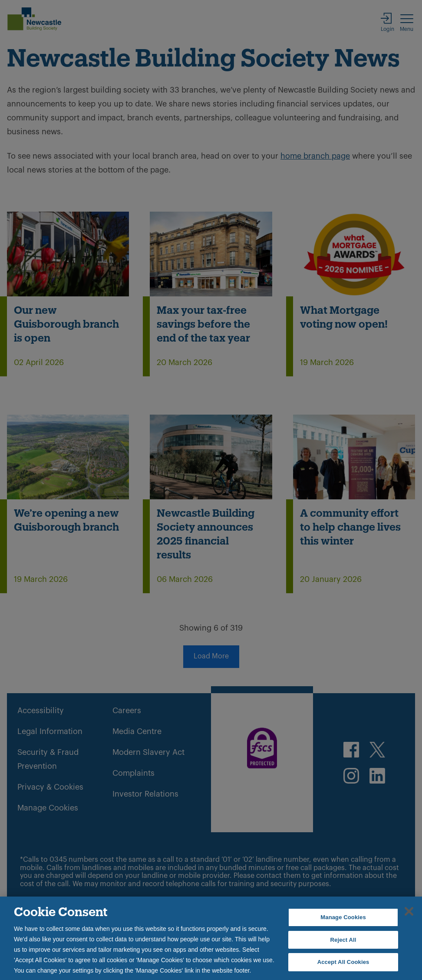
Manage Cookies (343, 917)
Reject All (343, 940)
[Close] (409, 911)
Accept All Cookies (343, 962)
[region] (211, 938)
